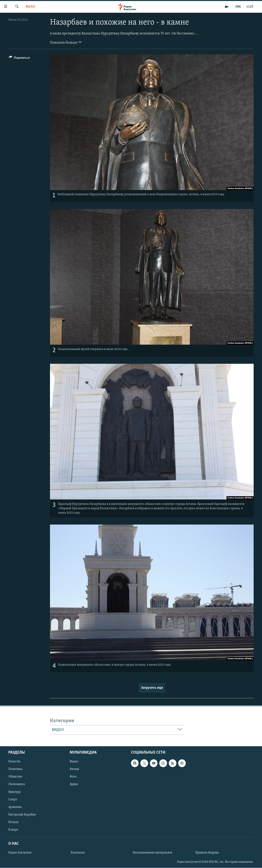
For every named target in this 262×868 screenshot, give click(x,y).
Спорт (13, 800)
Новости (14, 762)
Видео (74, 762)
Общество (15, 777)
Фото (30, 7)
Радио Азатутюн (20, 853)
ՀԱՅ (250, 7)
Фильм (74, 769)
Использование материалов (153, 853)
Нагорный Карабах (22, 815)
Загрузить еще (152, 688)
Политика (15, 769)
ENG (238, 7)
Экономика (17, 784)
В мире (13, 830)
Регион (13, 822)
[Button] (19, 58)
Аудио (74, 784)
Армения (15, 807)
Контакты (78, 853)
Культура (15, 792)
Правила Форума (207, 853)
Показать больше (66, 42)
